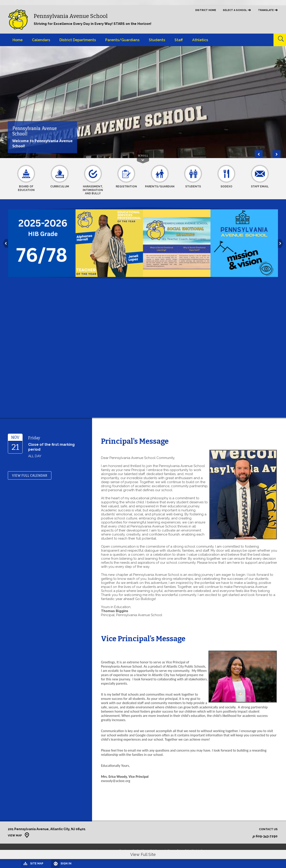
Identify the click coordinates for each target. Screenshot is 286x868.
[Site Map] (21, 863)
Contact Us (268, 829)
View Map (15, 836)
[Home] (18, 40)
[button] (5, 243)
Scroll (143, 156)
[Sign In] (51, 864)
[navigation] (237, 12)
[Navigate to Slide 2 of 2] (259, 154)
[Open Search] (280, 40)
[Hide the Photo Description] (5, 137)
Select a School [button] (235, 10)
